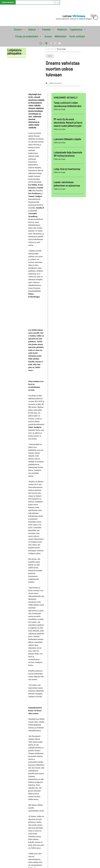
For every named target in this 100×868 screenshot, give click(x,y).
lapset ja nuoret (55, 83)
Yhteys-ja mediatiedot (29, 36)
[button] (41, 43)
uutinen (50, 56)
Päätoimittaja (59, 109)
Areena (48, 36)
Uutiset (34, 29)
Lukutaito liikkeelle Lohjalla (67, 139)
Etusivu (20, 29)
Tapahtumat (79, 29)
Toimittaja (61, 49)
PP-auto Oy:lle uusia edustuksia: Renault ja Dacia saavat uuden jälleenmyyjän (68, 122)
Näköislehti (61, 36)
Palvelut (49, 29)
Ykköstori (62, 29)
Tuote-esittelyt (77, 36)
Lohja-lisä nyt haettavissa (67, 169)
